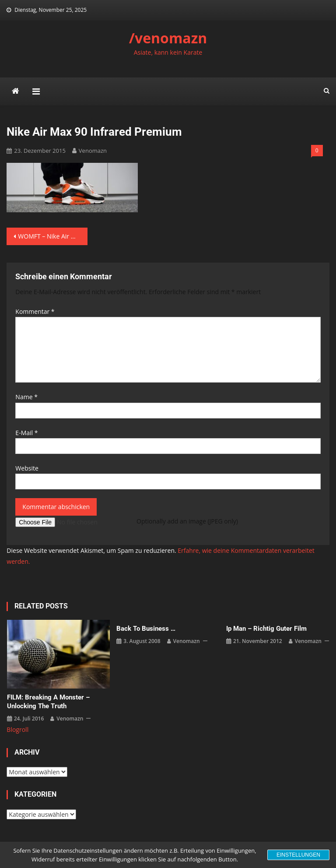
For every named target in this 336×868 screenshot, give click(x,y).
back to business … (146, 629)
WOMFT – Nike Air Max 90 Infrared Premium (52, 236)
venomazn (93, 151)
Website (27, 468)
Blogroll (17, 729)
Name (26, 397)
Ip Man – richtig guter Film (266, 629)
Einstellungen (298, 855)
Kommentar (35, 311)
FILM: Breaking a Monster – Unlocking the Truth (48, 702)
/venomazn (168, 38)
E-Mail (26, 433)
